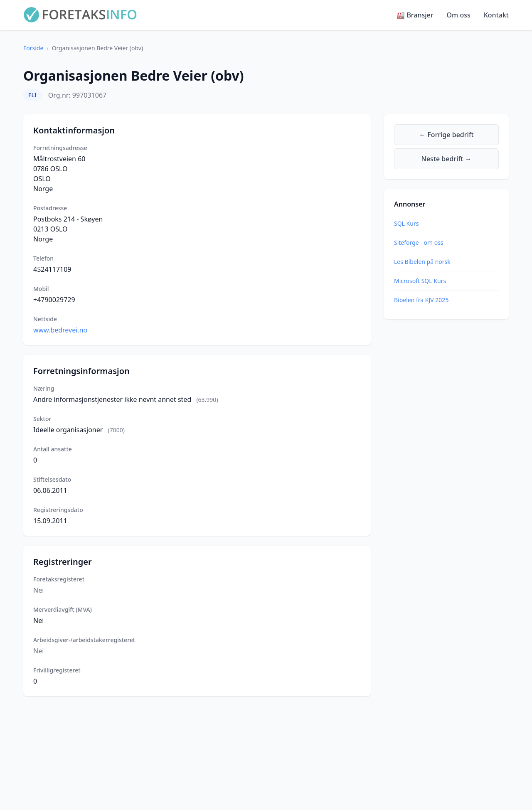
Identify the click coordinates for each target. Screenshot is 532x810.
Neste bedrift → (447, 159)
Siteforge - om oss (419, 243)
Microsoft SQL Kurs (420, 281)
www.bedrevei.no (60, 330)
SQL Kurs (406, 223)
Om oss (459, 15)
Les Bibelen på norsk (422, 262)
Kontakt (496, 15)
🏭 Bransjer (415, 15)
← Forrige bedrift (446, 135)
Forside (33, 48)
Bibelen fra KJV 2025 (421, 300)
